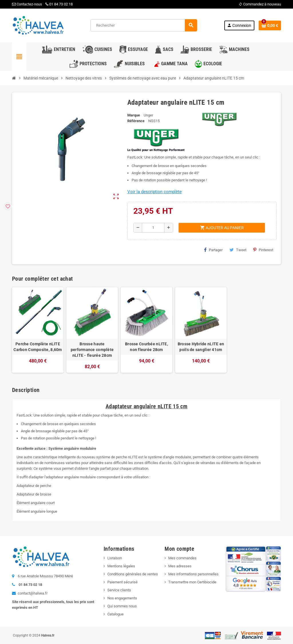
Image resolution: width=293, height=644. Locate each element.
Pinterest (263, 250)
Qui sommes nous (122, 606)
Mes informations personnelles (193, 574)
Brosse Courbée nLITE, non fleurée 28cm (146, 347)
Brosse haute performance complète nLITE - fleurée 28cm (92, 350)
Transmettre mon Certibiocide (192, 582)
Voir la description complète (155, 192)
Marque (134, 115)
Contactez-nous (27, 4)
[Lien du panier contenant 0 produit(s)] (270, 25)
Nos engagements (122, 598)
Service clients (119, 590)
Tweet (238, 250)
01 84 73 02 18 (59, 4)
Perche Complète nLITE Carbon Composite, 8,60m (38, 347)
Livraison (115, 558)
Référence (136, 121)
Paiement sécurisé (122, 582)
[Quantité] (153, 228)
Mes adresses (180, 566)
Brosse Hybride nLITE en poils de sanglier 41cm (201, 347)
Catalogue (115, 614)
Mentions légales (121, 566)
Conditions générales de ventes (133, 574)
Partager (213, 250)
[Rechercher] (144, 25)
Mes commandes (182, 558)
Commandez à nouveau (260, 4)
